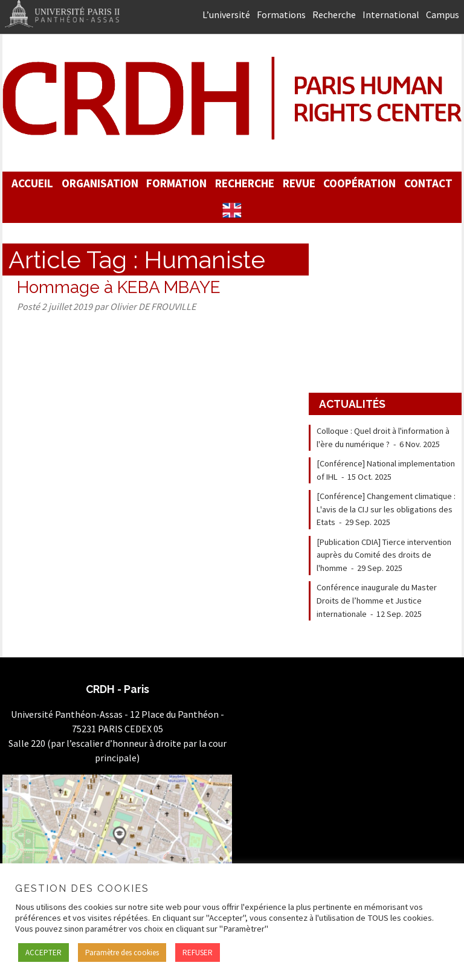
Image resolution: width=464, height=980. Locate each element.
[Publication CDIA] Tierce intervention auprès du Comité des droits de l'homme (384, 555)
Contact (428, 183)
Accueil (32, 183)
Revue (299, 183)
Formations (281, 15)
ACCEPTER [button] (43, 953)
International (391, 15)
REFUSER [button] (198, 953)
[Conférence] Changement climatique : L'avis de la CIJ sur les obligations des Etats (386, 509)
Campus (443, 15)
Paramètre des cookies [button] (122, 953)
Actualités (352, 404)
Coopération (359, 183)
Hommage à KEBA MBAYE (119, 287)
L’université (226, 15)
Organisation (100, 183)
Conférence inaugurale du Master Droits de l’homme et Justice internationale (377, 600)
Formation (176, 183)
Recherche (334, 15)
